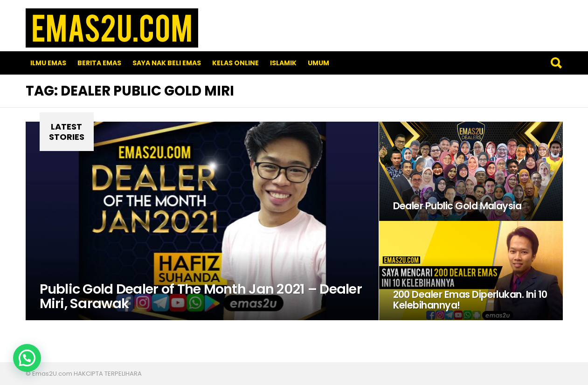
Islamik (283, 63)
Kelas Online (235, 63)
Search (556, 63)
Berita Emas (99, 63)
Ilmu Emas (48, 63)
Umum (318, 63)
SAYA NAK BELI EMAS (167, 63)
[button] (27, 358)
